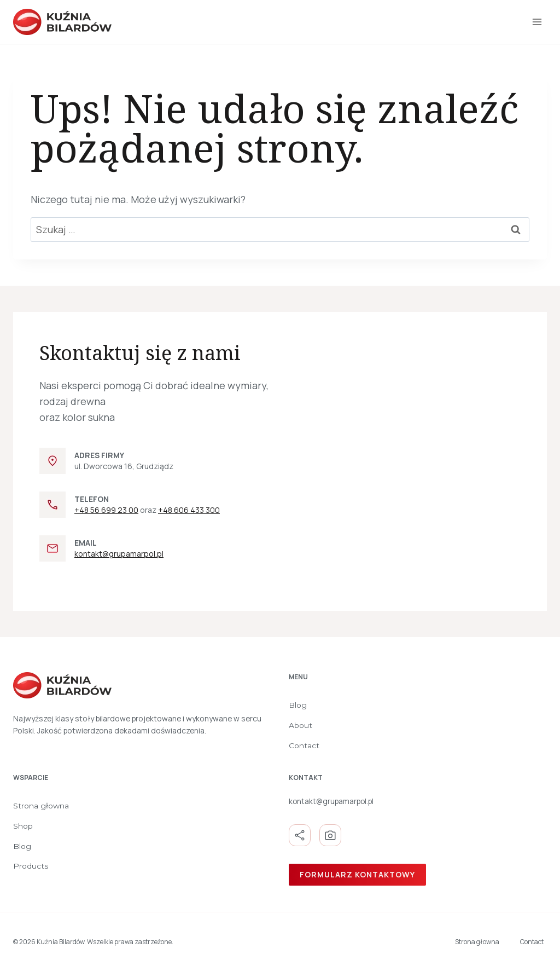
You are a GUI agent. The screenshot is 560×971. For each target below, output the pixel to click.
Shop (23, 826)
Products (31, 866)
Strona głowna (41, 806)
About (301, 725)
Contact (304, 745)
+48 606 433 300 (189, 510)
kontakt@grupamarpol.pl (119, 554)
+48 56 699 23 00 (106, 510)
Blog (298, 705)
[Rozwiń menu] (537, 22)
